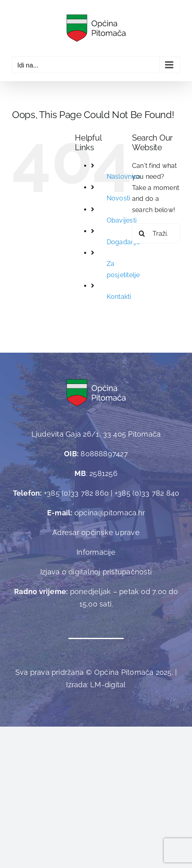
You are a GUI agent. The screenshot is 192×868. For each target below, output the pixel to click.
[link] (96, 28)
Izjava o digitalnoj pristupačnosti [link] (96, 572)
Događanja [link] (123, 242)
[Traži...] (156, 233)
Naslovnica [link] (124, 177)
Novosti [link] (119, 198)
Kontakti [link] (119, 297)
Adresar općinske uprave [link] (96, 532)
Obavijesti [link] (122, 220)
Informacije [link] (96, 552)
